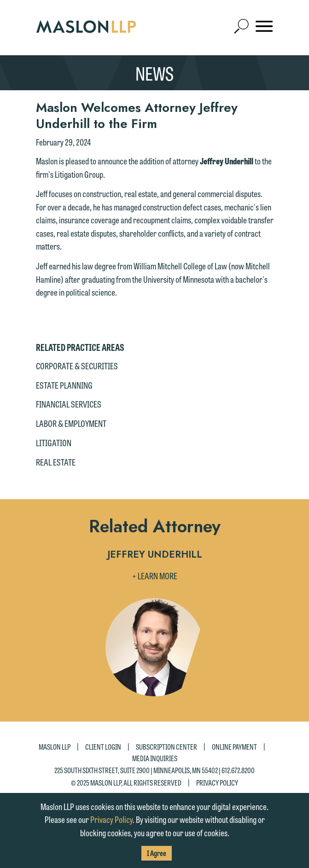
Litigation (54, 443)
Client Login (103, 746)
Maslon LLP (55, 746)
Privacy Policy (217, 783)
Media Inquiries (155, 758)
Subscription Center (166, 746)
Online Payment (234, 746)
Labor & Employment (71, 423)
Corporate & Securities (77, 366)
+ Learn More (155, 576)
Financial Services (69, 404)
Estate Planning (64, 385)
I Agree (157, 853)
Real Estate (56, 462)
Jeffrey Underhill (155, 555)
